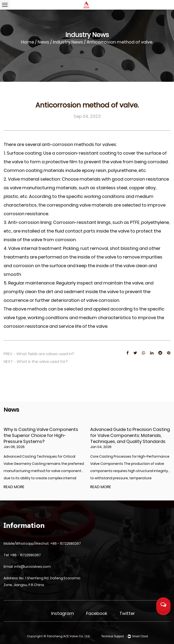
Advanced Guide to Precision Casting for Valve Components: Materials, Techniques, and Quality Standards (130, 435)
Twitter (127, 613)
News (43, 42)
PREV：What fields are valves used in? (39, 354)
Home (28, 42)
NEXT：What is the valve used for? (36, 362)
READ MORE (14, 487)
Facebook (97, 613)
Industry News (68, 42)
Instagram (63, 613)
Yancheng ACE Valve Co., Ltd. (68, 636)
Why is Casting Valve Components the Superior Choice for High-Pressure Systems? (41, 435)
